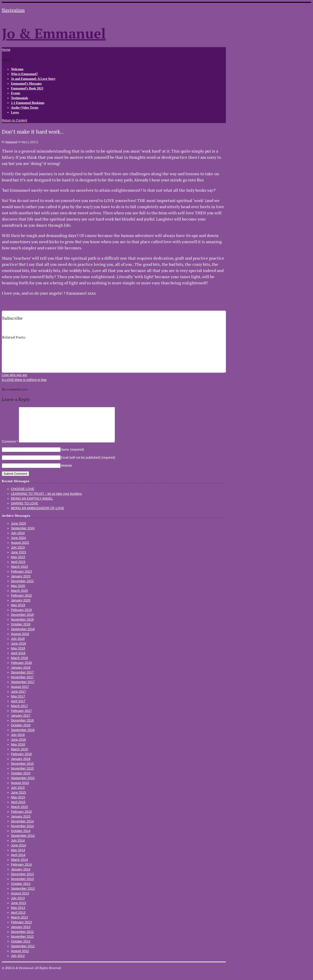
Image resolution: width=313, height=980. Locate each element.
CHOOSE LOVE (23, 496)
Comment (10, 448)
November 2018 (22, 626)
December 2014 (22, 828)
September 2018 (23, 636)
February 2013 (21, 929)
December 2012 (22, 939)
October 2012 (21, 948)
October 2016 (21, 732)
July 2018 (18, 646)
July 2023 (18, 554)
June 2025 (18, 530)
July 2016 (18, 742)
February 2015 (21, 818)
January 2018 (21, 674)
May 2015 (18, 804)
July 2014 (18, 847)
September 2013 (23, 895)
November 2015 (22, 775)
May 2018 (18, 655)
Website (66, 472)
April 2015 (18, 809)
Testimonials (20, 98)
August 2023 (20, 549)
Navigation (13, 10)
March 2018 (19, 665)
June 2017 (18, 698)
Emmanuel (11, 142)
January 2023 (21, 583)
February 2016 (21, 761)
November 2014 (22, 833)
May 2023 (18, 564)
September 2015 (23, 785)
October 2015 (21, 780)
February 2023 (21, 578)
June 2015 (18, 799)
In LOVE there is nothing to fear (24, 380)
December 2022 (22, 588)
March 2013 (19, 924)
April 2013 (18, 919)
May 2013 (18, 915)
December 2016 (22, 727)
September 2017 (23, 689)
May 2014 (18, 857)
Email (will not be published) (88, 464)
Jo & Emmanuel (54, 33)
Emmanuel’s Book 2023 (27, 88)
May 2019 (18, 612)
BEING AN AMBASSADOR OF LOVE (38, 515)
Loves (15, 112)
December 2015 (22, 770)
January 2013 (21, 934)
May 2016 (18, 751)
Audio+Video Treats (25, 108)
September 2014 (23, 843)
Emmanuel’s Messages (26, 84)
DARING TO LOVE (25, 510)
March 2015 (19, 814)
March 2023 (19, 573)
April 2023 (18, 569)
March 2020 (19, 598)
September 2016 (23, 737)
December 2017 (22, 679)
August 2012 (20, 958)
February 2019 (21, 617)
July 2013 (18, 905)
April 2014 (18, 862)
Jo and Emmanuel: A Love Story (33, 79)
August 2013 (20, 900)
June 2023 (18, 559)
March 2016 (19, 756)
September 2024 (23, 535)
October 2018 (21, 631)
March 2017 (19, 713)
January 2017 (21, 722)
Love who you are (15, 375)
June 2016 (18, 746)
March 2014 (19, 867)
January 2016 (21, 766)
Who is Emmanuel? (24, 74)
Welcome (17, 69)
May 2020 (18, 593)
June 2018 (18, 650)
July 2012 (18, 963)
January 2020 (21, 607)
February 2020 (21, 602)
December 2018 (22, 622)
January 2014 (21, 876)
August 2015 (20, 790)
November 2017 (22, 684)
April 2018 (18, 660)
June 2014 (18, 852)
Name (72, 456)
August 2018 (20, 641)
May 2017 (18, 703)
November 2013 (22, 886)
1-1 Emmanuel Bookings (28, 103)
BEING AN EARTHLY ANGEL (32, 505)
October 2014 (21, 838)
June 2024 (18, 545)
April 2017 (18, 708)
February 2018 (21, 670)
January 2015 (21, 823)
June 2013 (18, 910)
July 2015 (18, 794)
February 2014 (21, 871)
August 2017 (20, 694)
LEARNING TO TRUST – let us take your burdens (46, 501)
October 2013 (21, 891)
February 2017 (21, 718)
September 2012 (23, 953)
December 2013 (22, 881)
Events (16, 93)
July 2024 (18, 540)
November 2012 (22, 943)
